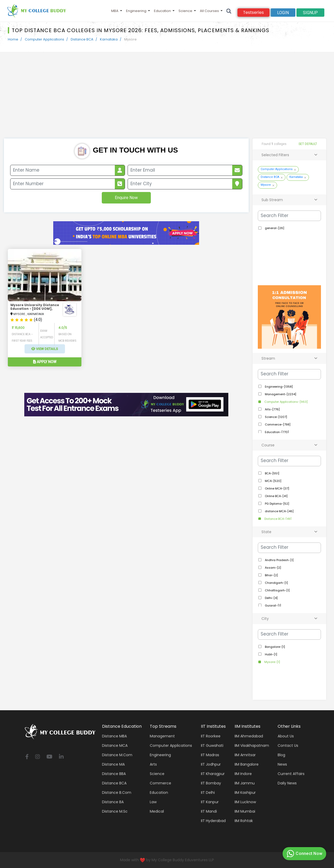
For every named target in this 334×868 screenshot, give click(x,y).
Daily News (287, 783)
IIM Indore (243, 774)
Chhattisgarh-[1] (277, 590)
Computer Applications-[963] (286, 402)
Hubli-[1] (271, 654)
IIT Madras (210, 755)
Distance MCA (115, 745)
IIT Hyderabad (213, 821)
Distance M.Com (117, 755)
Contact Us (288, 745)
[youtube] (49, 757)
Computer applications (171, 745)
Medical (157, 811)
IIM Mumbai (245, 811)
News (282, 764)
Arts (153, 764)
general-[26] (274, 228)
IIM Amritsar (245, 755)
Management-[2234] (280, 394)
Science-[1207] (276, 417)
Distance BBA (114, 774)
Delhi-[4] (271, 598)
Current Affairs (291, 774)
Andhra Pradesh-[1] (279, 560)
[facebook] (27, 757)
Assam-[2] (273, 568)
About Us (286, 736)
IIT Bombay (211, 783)
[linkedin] (61, 757)
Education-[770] (276, 432)
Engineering (136, 11)
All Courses (209, 11)
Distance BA (113, 802)
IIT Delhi (208, 793)
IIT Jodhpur (211, 764)
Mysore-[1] (272, 662)
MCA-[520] (273, 481)
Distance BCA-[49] (278, 519)
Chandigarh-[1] (276, 583)
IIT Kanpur (210, 802)
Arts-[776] (272, 409)
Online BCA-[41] (276, 496)
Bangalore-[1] (275, 647)
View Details (45, 349)
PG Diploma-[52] (277, 504)
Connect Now (304, 854)
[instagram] (38, 757)
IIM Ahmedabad (249, 736)
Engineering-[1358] (278, 387)
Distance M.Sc (115, 811)
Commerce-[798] (277, 424)
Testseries (254, 12)
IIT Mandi (209, 811)
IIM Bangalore (247, 764)
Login (283, 13)
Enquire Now (126, 198)
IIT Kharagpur (213, 774)
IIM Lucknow (245, 802)
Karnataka (109, 39)
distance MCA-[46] (279, 511)
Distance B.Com (117, 793)
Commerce (160, 783)
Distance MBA (114, 736)
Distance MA (113, 764)
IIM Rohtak (244, 821)
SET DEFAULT (308, 144)
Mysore (266, 185)
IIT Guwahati (212, 745)
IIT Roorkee (211, 736)
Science (185, 11)
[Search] (229, 11)
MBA (115, 11)
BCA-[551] (272, 473)
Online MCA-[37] (277, 488)
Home (13, 39)
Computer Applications (44, 39)
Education (162, 11)
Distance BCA (82, 39)
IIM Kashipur (245, 793)
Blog (281, 755)
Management (162, 736)
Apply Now (45, 362)
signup (310, 13)
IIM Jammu (245, 783)
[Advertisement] (167, 99)
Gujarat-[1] (273, 605)
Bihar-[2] (271, 575)
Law (153, 802)
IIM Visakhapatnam (252, 745)
